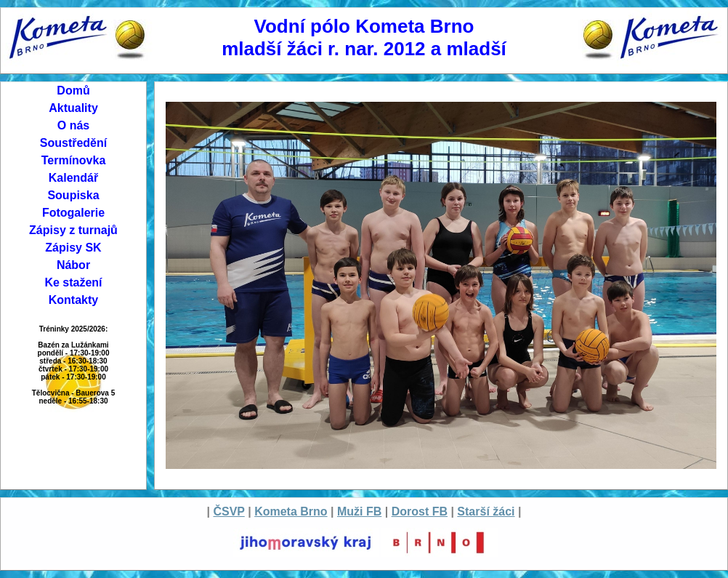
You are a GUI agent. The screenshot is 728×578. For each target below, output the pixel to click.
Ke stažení (73, 282)
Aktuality (73, 108)
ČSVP (228, 511)
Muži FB (359, 511)
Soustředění (73, 143)
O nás (73, 125)
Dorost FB (420, 511)
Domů (73, 91)
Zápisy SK (73, 248)
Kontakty (73, 300)
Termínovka (74, 160)
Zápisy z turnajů (73, 230)
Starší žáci (486, 511)
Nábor (73, 265)
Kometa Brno (291, 511)
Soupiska (73, 195)
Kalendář (73, 178)
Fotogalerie (73, 213)
